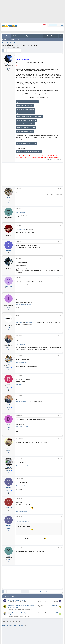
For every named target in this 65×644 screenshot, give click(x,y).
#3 (61, 209)
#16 (61, 458)
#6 (61, 258)
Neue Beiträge (6, 39)
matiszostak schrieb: (22, 522)
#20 (61, 547)
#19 (61, 517)
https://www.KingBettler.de (23, 486)
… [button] (10, 51)
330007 (9, 307)
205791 (9, 67)
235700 (9, 491)
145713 (9, 428)
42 (12, 51)
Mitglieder (28, 36)
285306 (9, 348)
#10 (61, 335)
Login (51, 25)
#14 (61, 416)
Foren (8, 36)
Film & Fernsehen (26, 609)
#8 (61, 295)
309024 (9, 388)
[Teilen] (59, 55)
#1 (61, 55)
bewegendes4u (7, 48)
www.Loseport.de (20, 212)
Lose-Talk (24, 602)
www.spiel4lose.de (21, 229)
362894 (9, 451)
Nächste (17, 51)
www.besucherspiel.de (22, 344)
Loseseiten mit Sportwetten (16, 600)
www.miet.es (19, 323)
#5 (61, 242)
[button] (21, 36)
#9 (61, 315)
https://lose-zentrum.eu (22, 511)
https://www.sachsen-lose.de (23, 304)
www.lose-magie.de (21, 363)
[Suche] (61, 36)
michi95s (10, 602)
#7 (61, 277)
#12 (61, 376)
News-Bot (10, 617)
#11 (61, 355)
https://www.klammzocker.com (24, 466)
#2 (61, 188)
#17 (61, 478)
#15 (61, 438)
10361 (9, 327)
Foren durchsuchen (15, 39)
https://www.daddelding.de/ (23, 401)
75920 (9, 201)
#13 (61, 396)
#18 (61, 499)
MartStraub (55, 614)
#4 (61, 225)
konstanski (11, 609)
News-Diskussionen (25, 617)
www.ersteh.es (29, 323)
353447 (9, 471)
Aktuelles (17, 36)
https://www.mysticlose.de (23, 426)
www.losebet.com (20, 385)
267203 (9, 368)
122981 (9, 560)
